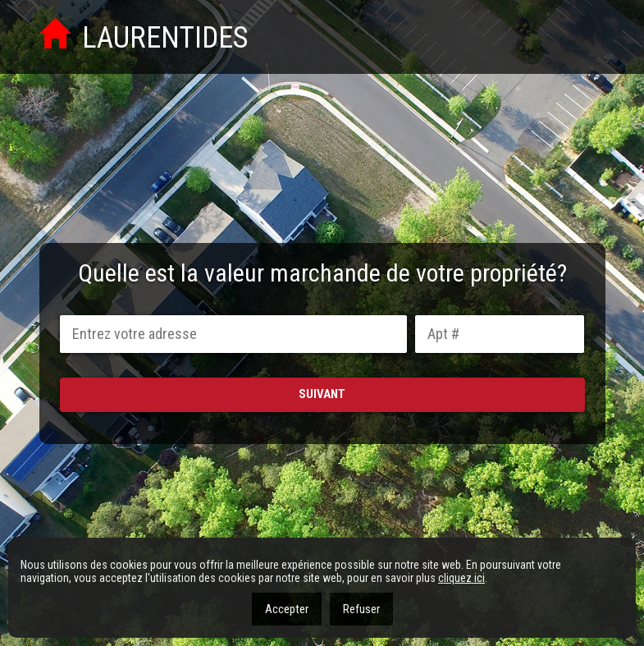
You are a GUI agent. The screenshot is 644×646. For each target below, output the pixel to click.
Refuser (361, 609)
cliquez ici (461, 578)
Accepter (287, 609)
